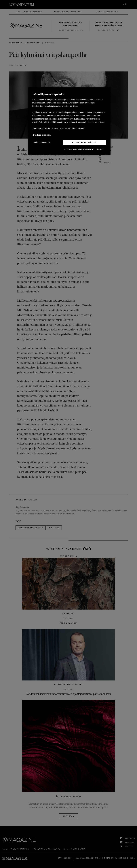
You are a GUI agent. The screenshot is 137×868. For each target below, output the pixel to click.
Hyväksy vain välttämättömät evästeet (84, 149)
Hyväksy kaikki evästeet (85, 143)
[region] (69, 121)
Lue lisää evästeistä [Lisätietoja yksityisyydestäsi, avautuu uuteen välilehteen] (42, 135)
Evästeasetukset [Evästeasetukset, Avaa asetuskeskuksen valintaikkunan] (42, 143)
